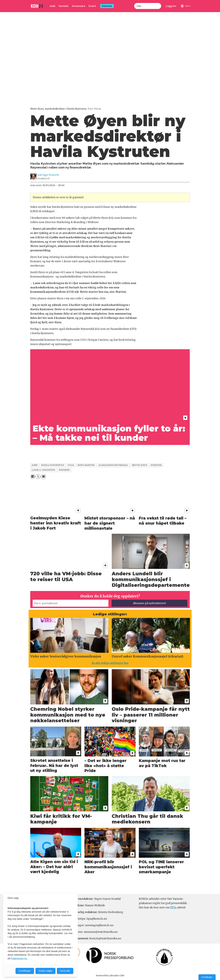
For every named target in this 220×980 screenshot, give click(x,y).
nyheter (156, 465)
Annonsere (79, 6)
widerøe (64, 470)
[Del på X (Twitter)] (38, 477)
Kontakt (64, 6)
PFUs (173, 907)
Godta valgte (45, 971)
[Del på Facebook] (33, 477)
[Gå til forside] (37, 6)
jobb (35, 465)
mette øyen (139, 465)
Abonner (107, 6)
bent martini (86, 465)
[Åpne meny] (186, 6)
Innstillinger (207, 977)
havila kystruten (53, 465)
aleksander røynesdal (113, 465)
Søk (134, 6)
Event (92, 6)
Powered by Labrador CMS (110, 976)
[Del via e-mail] (43, 477)
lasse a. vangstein (43, 470)
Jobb (52, 6)
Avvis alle (65, 971)
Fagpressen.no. (19, 958)
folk (71, 465)
